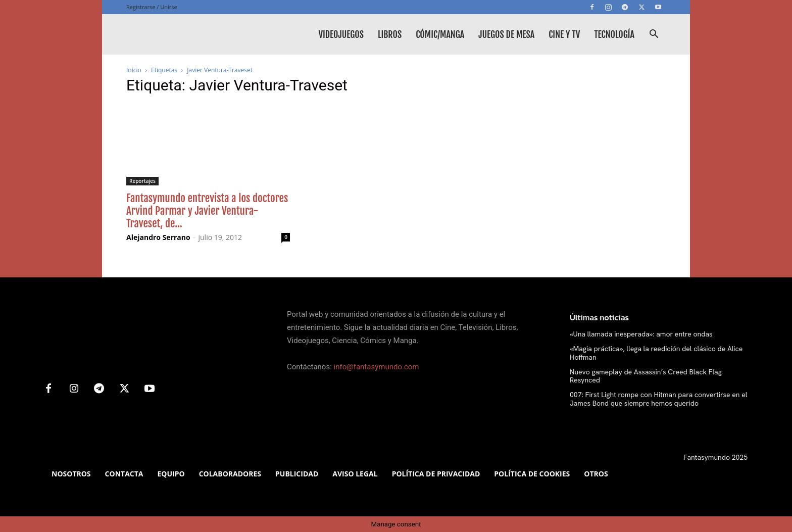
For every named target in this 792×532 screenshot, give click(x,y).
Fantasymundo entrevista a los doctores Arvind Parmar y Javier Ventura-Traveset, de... (207, 211)
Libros (390, 34)
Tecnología (614, 34)
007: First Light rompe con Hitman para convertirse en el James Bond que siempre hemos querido (658, 399)
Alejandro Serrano (158, 237)
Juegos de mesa (506, 34)
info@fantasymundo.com (377, 367)
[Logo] (202, 34)
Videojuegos (341, 34)
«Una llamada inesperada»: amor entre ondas (641, 334)
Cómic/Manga (440, 34)
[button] (654, 35)
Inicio (134, 70)
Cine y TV (564, 34)
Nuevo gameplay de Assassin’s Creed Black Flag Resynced (646, 376)
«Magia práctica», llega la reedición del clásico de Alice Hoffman (656, 353)
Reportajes (142, 181)
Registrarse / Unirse (152, 7)
